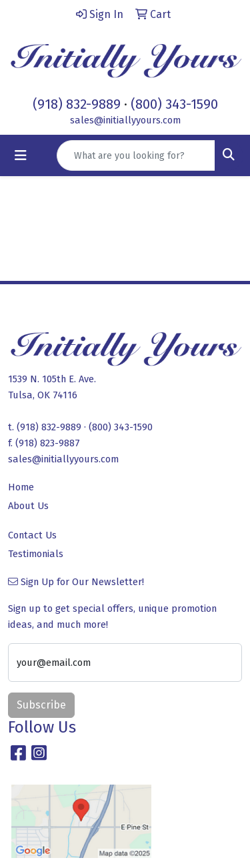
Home (21, 487)
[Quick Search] (136, 155)
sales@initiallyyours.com (125, 120)
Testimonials (36, 554)
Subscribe (41, 705)
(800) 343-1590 (174, 104)
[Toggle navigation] (21, 155)
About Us (28, 506)
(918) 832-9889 (77, 104)
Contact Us (32, 535)
